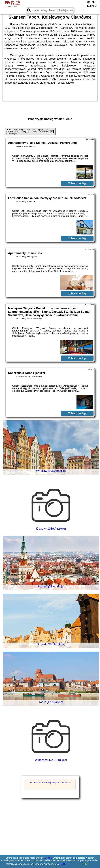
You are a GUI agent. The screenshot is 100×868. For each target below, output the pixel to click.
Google (48, 858)
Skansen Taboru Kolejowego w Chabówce (50, 783)
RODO (63, 864)
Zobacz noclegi (77, 183)
